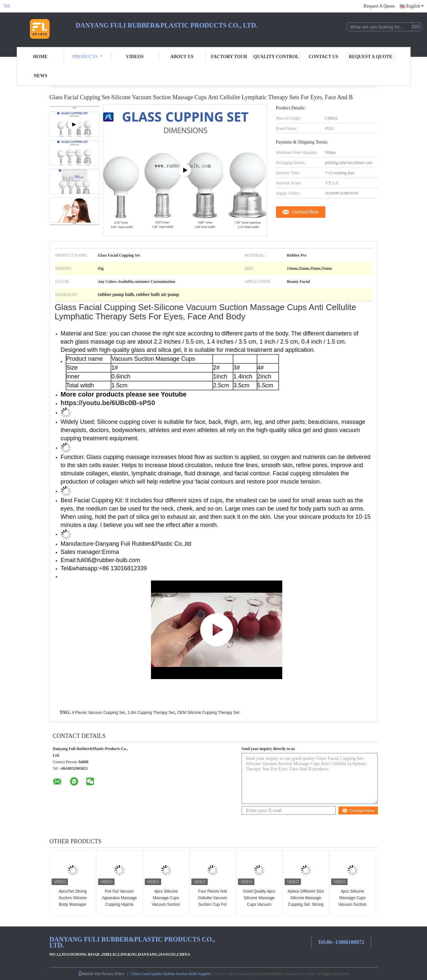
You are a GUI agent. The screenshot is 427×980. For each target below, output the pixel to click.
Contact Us (323, 57)
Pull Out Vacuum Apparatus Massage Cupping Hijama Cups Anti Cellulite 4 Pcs (119, 904)
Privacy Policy (113, 974)
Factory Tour (229, 57)
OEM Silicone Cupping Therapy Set (208, 713)
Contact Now (305, 212)
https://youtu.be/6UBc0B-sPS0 (108, 403)
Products (88, 57)
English (415, 6)
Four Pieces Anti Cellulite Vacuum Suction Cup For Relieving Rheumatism (213, 904)
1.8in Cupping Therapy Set (151, 713)
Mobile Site (89, 974)
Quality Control (276, 57)
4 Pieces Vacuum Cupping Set (98, 713)
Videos (135, 57)
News (41, 76)
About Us (182, 57)
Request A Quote (379, 6)
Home (40, 57)
